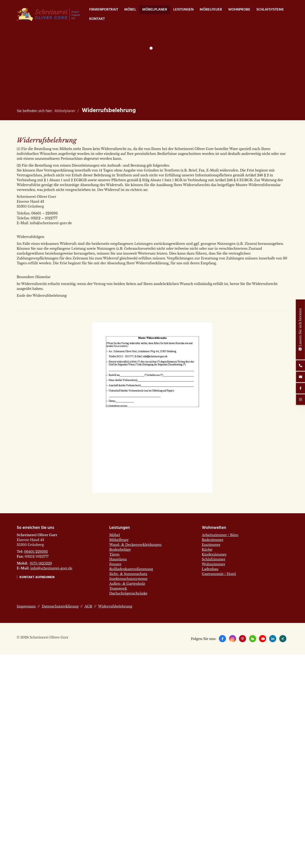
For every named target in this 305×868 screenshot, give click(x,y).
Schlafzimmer (214, 559)
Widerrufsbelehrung (109, 111)
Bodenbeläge (120, 550)
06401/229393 (36, 552)
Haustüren (118, 559)
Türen (114, 554)
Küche (207, 550)
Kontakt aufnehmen (37, 577)
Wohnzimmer (214, 564)
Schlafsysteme (270, 10)
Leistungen (183, 10)
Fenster (115, 564)
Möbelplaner (155, 10)
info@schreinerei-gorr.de (51, 568)
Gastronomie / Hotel (219, 574)
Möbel (130, 10)
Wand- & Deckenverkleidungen (135, 545)
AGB (88, 606)
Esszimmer (211, 545)
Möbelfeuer (211, 10)
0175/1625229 (41, 563)
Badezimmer (213, 540)
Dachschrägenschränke (128, 593)
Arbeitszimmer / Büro (220, 535)
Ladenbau (210, 569)
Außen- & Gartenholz (127, 584)
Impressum (26, 606)
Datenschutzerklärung (60, 606)
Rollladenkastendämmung (131, 569)
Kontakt (97, 19)
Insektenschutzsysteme (128, 579)
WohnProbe (239, 10)
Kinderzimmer (214, 554)
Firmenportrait (104, 10)
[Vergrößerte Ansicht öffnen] (153, 407)
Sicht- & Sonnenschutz (128, 574)
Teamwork (118, 588)
